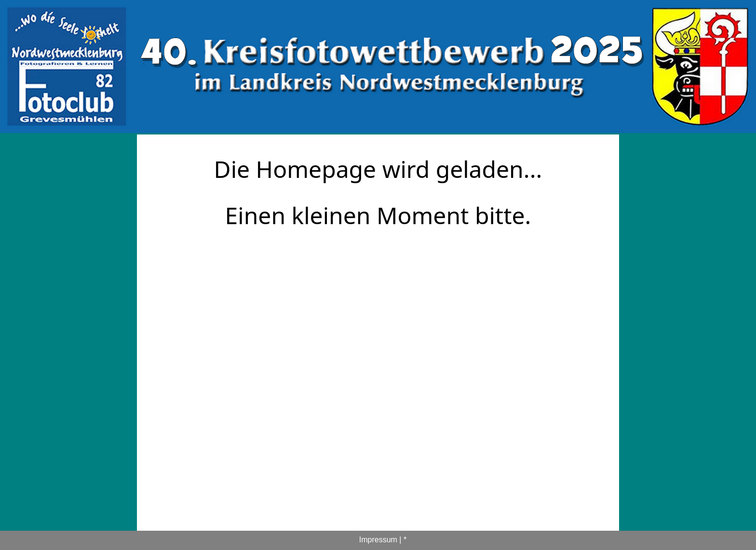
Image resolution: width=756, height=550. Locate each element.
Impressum (378, 540)
